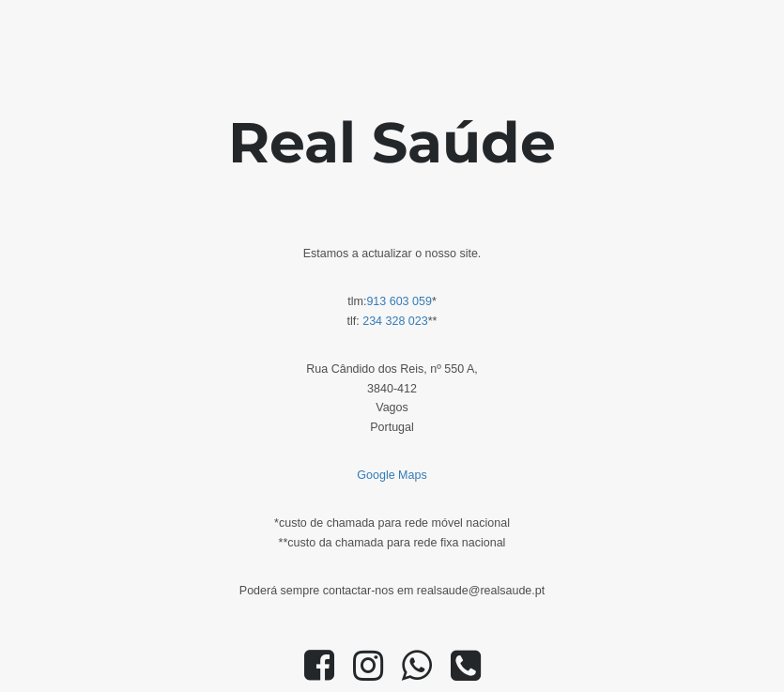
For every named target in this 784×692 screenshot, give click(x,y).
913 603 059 (399, 301)
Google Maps (392, 475)
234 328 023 (395, 321)
